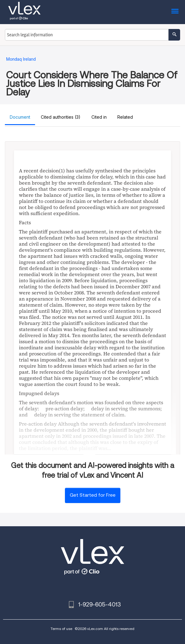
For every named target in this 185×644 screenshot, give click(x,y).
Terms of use (61, 629)
